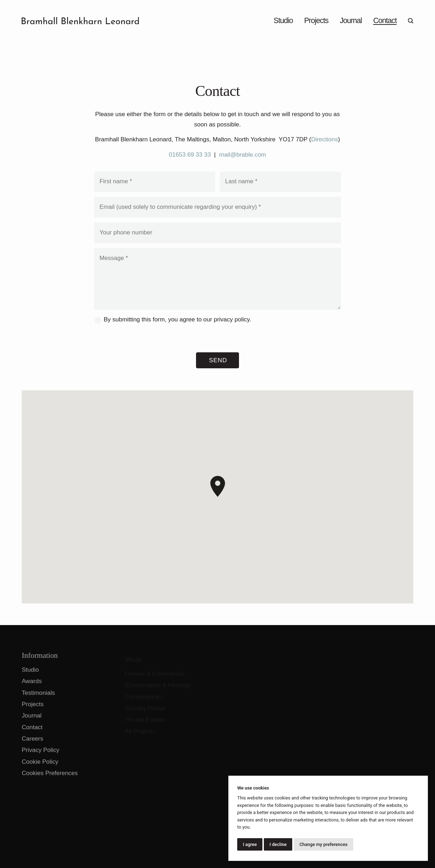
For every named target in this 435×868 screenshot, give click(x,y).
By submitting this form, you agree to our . (177, 319)
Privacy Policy (40, 754)
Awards (32, 685)
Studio (283, 21)
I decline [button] (278, 844)
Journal (351, 21)
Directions (325, 139)
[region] (217, 497)
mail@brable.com (243, 155)
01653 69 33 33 (190, 155)
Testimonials (38, 696)
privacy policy (232, 319)
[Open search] (411, 21)
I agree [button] (250, 844)
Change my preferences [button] (323, 844)
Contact (385, 21)
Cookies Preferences (50, 777)
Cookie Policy (40, 765)
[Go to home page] (80, 21)
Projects (316, 21)
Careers (32, 742)
